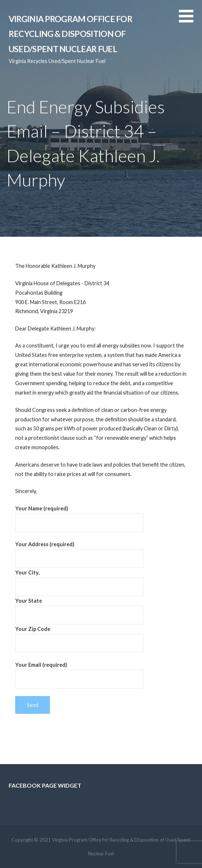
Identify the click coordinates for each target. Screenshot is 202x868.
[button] (190, 20)
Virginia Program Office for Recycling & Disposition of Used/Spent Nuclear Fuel (70, 34)
